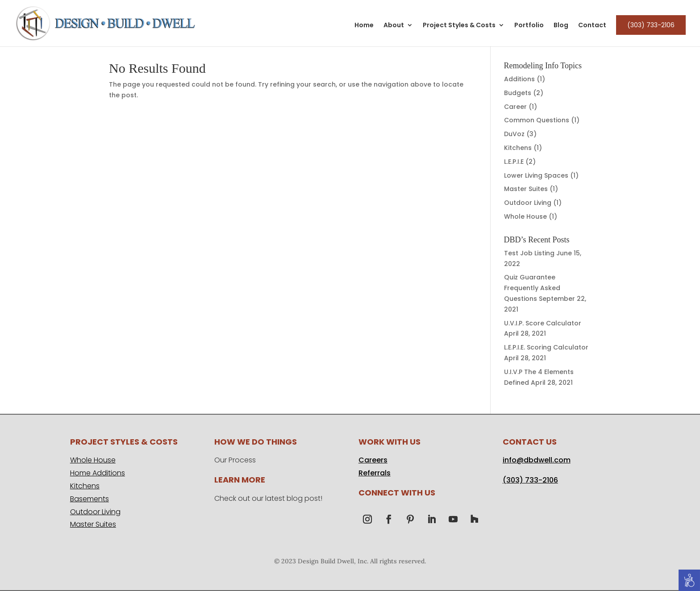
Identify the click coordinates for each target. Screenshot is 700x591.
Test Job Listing (529, 253)
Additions (519, 79)
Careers (373, 460)
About (394, 26)
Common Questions (537, 120)
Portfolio (529, 26)
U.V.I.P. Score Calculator (543, 323)
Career (515, 107)
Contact (592, 26)
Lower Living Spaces (536, 175)
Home (364, 26)
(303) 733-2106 (651, 25)
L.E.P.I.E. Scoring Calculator (546, 347)
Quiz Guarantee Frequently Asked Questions (532, 288)
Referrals (375, 473)
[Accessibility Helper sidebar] (689, 580)
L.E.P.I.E (514, 162)
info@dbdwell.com (537, 460)
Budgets (518, 93)
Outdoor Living (528, 203)
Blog (561, 26)
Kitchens (518, 148)
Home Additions (98, 473)
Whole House (525, 216)
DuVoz (514, 134)
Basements (90, 499)
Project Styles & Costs (459, 26)
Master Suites (526, 189)
